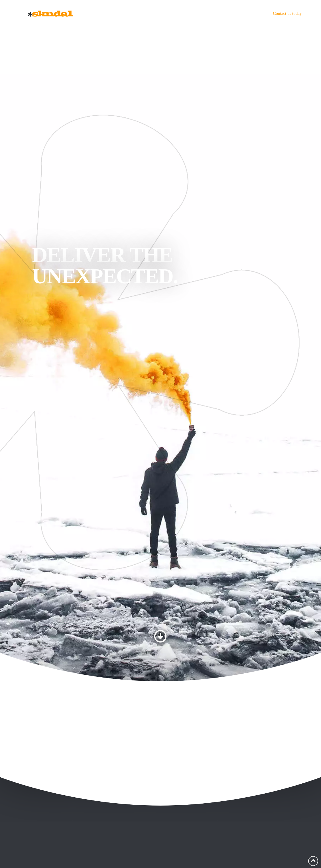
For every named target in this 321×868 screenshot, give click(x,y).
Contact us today (288, 13)
